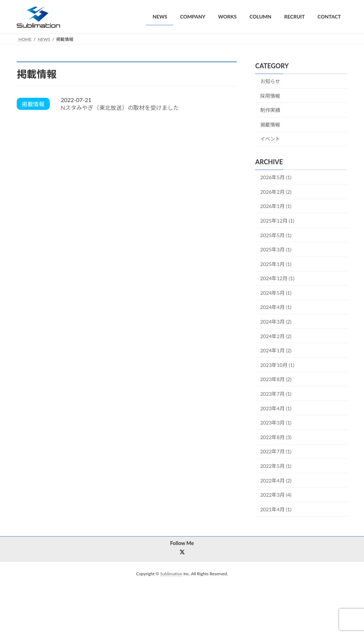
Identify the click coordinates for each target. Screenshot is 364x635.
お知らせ (270, 81)
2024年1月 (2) (276, 350)
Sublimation (171, 574)
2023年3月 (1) (276, 423)
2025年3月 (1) (276, 249)
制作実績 (270, 110)
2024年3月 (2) (276, 322)
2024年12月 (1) (277, 278)
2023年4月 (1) (276, 408)
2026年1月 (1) (276, 206)
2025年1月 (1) (276, 264)
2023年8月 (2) (276, 379)
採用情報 (270, 95)
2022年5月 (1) (276, 466)
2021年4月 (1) (276, 509)
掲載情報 (270, 124)
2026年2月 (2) (276, 191)
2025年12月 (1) (277, 221)
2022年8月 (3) (276, 437)
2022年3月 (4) (276, 495)
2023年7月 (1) (276, 394)
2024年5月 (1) (276, 292)
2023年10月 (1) (277, 365)
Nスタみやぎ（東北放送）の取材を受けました (120, 108)
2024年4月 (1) (276, 307)
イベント (270, 139)
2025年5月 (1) (276, 235)
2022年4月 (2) (276, 480)
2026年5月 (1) (276, 177)
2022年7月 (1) (276, 451)
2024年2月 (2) (276, 336)
